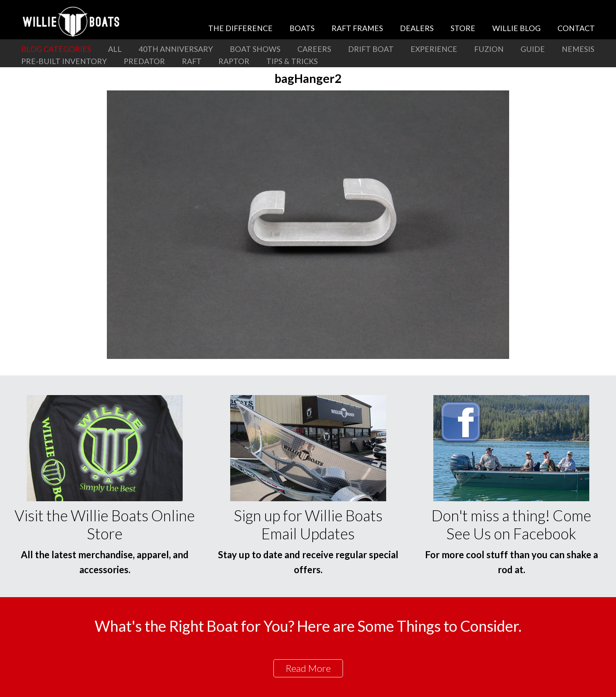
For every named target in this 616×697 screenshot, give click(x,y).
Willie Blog (516, 28)
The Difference (240, 28)
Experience (434, 49)
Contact (576, 28)
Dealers (417, 28)
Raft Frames (357, 28)
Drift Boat (371, 49)
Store (463, 28)
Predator (144, 61)
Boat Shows (255, 49)
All (115, 49)
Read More (308, 668)
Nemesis (578, 49)
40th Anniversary (176, 49)
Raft (192, 61)
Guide (533, 49)
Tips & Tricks (292, 61)
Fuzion (489, 49)
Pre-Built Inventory (64, 61)
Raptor (234, 61)
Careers (314, 49)
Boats (302, 28)
